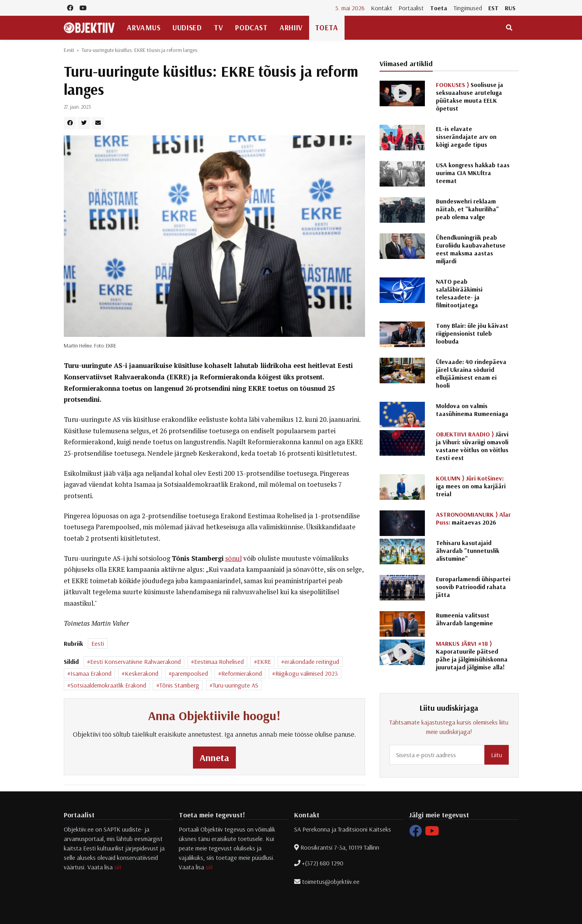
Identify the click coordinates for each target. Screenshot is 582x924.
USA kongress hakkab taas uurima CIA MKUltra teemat (473, 173)
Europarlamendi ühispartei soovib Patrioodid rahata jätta (473, 587)
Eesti (69, 50)
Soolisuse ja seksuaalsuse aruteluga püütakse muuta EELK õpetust (470, 96)
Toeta (439, 8)
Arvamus (144, 28)
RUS (510, 8)
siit (118, 867)
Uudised (187, 28)
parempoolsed (190, 673)
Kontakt (382, 8)
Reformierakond (242, 673)
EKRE (264, 662)
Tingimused (468, 8)
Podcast (251, 28)
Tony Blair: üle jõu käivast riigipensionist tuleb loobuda (472, 333)
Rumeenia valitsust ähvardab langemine (464, 619)
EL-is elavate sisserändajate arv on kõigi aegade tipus (466, 137)
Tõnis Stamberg (179, 685)
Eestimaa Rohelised (219, 662)
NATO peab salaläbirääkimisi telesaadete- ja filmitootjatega (459, 293)
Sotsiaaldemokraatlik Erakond (108, 685)
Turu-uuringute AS (235, 685)
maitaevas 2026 (473, 518)
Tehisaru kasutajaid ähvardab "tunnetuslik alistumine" (468, 551)
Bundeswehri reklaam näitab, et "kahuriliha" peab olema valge (467, 209)
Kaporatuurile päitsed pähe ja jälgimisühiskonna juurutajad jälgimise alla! (472, 655)
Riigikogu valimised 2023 (307, 673)
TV (218, 28)
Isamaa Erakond (91, 673)
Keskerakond (142, 673)
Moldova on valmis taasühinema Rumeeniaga (472, 410)
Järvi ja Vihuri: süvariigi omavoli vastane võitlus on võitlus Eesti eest (472, 446)
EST (493, 8)
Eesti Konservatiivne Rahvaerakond (135, 662)
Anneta (214, 758)
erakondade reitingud (312, 662)
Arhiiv (291, 28)
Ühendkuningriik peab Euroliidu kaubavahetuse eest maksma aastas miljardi (471, 249)
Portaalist (411, 8)
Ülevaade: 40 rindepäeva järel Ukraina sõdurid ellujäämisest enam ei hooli (471, 373)
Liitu (497, 755)
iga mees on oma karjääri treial (471, 486)
